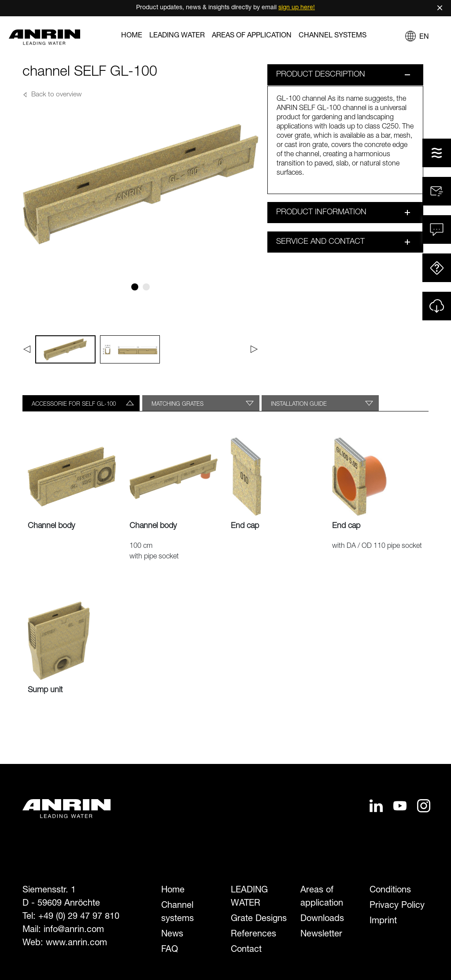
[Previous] (27, 349)
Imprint (383, 921)
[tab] (81, 403)
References (253, 935)
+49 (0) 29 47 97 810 (79, 917)
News (172, 935)
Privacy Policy (397, 906)
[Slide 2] (146, 287)
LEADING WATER (177, 36)
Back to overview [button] (56, 95)
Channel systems (333, 36)
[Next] (254, 349)
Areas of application (252, 36)
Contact (246, 950)
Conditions (390, 891)
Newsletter (321, 935)
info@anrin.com (74, 930)
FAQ (170, 950)
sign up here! (297, 8)
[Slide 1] (135, 287)
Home (132, 36)
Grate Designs (259, 919)
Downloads (322, 919)
